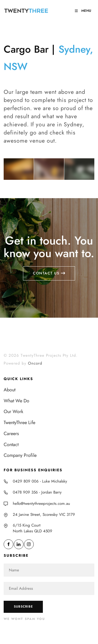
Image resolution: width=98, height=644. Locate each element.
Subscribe (23, 607)
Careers (11, 434)
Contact (11, 445)
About (10, 390)
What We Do (16, 401)
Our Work (13, 412)
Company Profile (20, 455)
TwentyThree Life (19, 423)
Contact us (49, 269)
